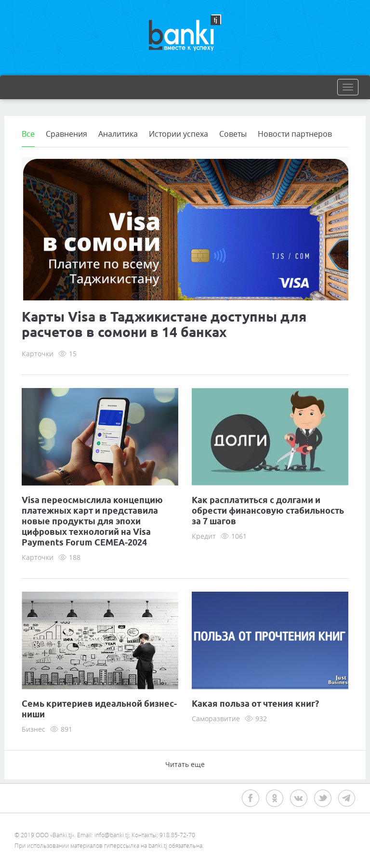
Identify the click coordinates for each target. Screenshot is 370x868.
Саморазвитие (216, 719)
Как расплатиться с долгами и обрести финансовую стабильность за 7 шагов (268, 511)
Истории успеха (178, 134)
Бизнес (33, 729)
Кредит (204, 536)
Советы (233, 134)
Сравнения (66, 134)
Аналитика (118, 134)
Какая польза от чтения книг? (255, 704)
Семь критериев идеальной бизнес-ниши (99, 710)
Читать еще (185, 764)
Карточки (38, 354)
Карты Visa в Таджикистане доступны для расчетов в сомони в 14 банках (164, 325)
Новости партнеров (295, 134)
